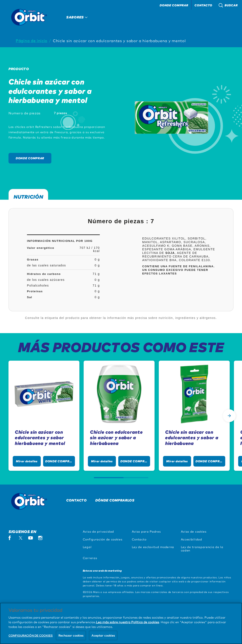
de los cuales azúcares (46, 280)
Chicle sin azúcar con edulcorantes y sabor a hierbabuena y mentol (119, 41)
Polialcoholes (38, 285)
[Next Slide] (229, 416)
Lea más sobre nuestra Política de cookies (127, 642)
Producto (19, 69)
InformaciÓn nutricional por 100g (60, 241)
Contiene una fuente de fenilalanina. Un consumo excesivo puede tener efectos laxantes (179, 270)
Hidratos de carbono (44, 274)
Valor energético (41, 248)
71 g (96, 274)
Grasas (33, 260)
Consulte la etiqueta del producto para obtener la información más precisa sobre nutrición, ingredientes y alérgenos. (121, 318)
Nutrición (28, 196)
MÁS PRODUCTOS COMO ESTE (121, 347)
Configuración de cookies (103, 539)
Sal (30, 297)
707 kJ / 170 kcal (90, 249)
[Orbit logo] (31, 501)
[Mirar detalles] (27, 461)
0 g (97, 259)
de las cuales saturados (46, 265)
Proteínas (35, 291)
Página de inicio (32, 41)
